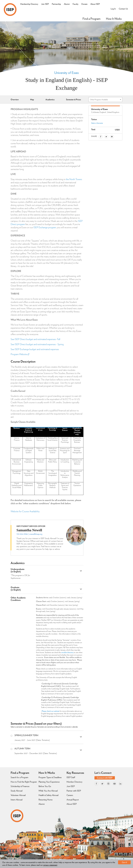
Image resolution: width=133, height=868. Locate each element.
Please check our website (51, 711)
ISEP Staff (71, 777)
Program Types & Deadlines (50, 777)
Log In (113, 9)
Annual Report (73, 800)
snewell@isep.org (36, 534)
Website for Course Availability (25, 511)
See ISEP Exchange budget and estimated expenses (35, 349)
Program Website (20, 354)
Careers (70, 795)
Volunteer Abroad (18, 795)
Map (32, 100)
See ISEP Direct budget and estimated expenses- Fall (35, 339)
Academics (50, 100)
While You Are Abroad (48, 791)
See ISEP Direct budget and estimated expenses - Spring (37, 344)
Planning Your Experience (49, 782)
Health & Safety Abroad (48, 795)
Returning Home (46, 800)
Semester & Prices (73, 100)
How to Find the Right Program (24, 782)
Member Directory (74, 782)
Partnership (56, 4)
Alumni (67, 4)
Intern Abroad (17, 800)
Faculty (76, 4)
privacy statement (50, 865)
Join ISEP (45, 4)
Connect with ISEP (105, 778)
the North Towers (74, 179)
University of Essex (66, 73)
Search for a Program (19, 777)
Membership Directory (29, 4)
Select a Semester (97, 123)
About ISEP (95, 4)
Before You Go (45, 786)
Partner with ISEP (74, 791)
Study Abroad (17, 791)
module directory (67, 652)
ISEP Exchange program (45, 227)
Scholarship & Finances (20, 786)
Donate (84, 4)
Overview (15, 100)
